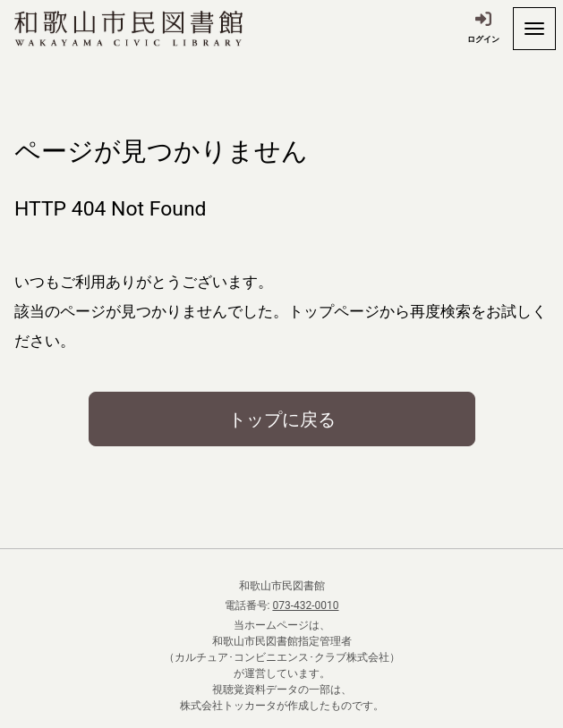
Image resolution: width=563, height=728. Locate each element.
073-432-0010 (305, 605)
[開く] (534, 29)
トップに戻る (282, 419)
